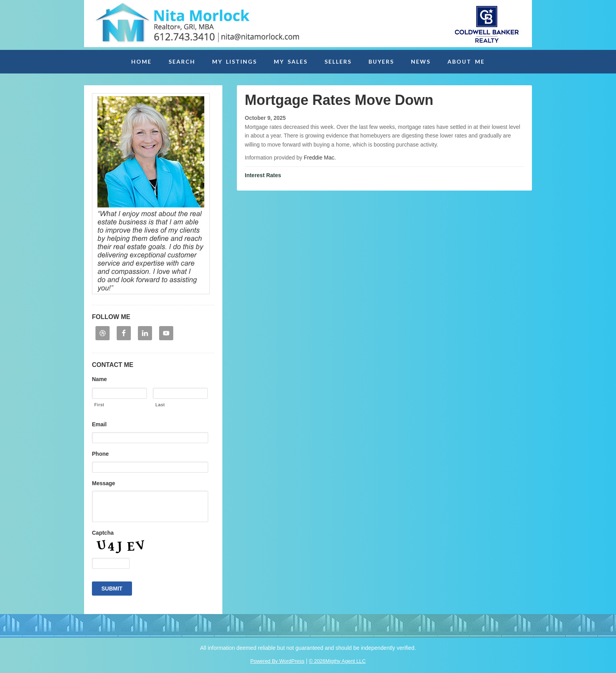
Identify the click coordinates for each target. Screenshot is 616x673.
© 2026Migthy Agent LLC (337, 661)
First (99, 405)
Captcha (103, 533)
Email (99, 424)
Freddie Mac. (320, 158)
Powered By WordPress (277, 661)
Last (160, 405)
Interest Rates (263, 175)
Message (104, 483)
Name (99, 379)
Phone (100, 454)
